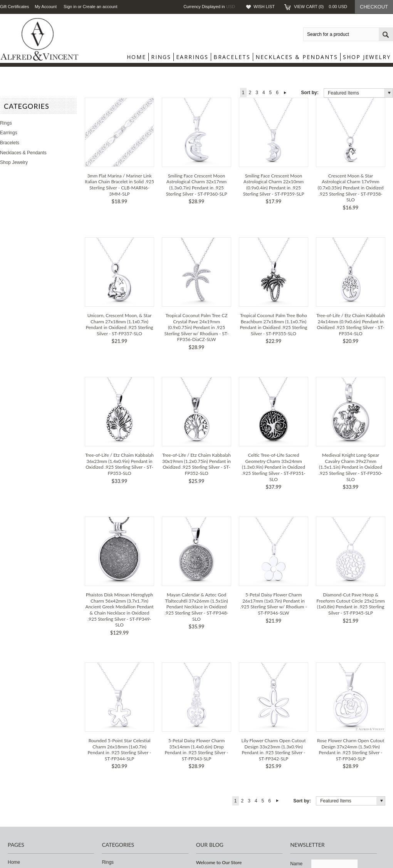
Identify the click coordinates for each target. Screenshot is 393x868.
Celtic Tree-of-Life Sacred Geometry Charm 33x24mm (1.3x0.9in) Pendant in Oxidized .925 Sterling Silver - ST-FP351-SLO (274, 467)
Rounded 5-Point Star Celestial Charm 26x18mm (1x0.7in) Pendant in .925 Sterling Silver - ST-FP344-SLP (119, 750)
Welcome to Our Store (219, 862)
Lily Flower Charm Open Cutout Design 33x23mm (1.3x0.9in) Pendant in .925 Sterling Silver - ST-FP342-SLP (274, 750)
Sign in (70, 7)
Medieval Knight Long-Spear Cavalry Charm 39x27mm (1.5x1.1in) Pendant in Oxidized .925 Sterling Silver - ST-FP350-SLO (351, 467)
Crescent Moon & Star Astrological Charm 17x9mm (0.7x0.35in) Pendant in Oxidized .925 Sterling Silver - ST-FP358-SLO (351, 188)
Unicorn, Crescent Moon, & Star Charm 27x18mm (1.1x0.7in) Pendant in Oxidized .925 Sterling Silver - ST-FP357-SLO (119, 324)
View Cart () (321, 7)
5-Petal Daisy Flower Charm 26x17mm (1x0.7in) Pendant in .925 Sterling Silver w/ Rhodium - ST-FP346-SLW (273, 604)
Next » (285, 93)
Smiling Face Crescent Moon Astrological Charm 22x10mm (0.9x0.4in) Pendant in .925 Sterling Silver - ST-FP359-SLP (274, 185)
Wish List (264, 7)
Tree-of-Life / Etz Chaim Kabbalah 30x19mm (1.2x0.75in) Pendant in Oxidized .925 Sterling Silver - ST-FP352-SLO (196, 464)
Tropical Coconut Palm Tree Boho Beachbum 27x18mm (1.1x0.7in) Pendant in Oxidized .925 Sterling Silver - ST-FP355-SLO (273, 324)
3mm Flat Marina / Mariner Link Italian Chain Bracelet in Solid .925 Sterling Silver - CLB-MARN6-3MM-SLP (119, 185)
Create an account (100, 7)
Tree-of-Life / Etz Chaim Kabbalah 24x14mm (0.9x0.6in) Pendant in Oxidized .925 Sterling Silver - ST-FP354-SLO (351, 324)
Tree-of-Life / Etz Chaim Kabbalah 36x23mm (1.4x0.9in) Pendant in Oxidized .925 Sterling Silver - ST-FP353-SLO (119, 464)
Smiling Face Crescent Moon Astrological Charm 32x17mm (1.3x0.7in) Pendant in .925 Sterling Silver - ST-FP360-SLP (197, 185)
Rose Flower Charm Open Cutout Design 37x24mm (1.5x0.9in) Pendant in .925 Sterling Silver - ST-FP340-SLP (351, 750)
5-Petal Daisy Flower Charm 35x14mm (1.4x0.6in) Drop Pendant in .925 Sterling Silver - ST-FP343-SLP (196, 750)
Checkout (374, 7)
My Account (46, 7)
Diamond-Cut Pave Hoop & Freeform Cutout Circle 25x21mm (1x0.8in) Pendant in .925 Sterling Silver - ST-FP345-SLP (350, 604)
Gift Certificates (14, 7)
